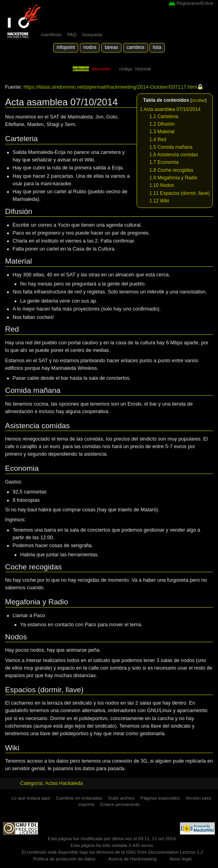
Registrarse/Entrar (195, 3)
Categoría (31, 783)
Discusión (101, 69)
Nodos (90, 47)
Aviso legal (180, 859)
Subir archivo (121, 798)
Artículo (81, 69)
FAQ (72, 35)
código (126, 69)
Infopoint (66, 47)
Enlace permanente (120, 804)
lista (157, 47)
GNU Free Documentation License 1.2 (165, 852)
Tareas (111, 47)
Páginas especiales (160, 798)
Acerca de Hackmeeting (132, 859)
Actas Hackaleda (64, 783)
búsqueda (92, 35)
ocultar (199, 100)
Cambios (136, 47)
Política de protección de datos (64, 859)
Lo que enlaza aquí (31, 798)
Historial (143, 69)
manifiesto (51, 35)
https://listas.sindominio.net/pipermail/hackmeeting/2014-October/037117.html (110, 87)
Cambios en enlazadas (79, 798)
